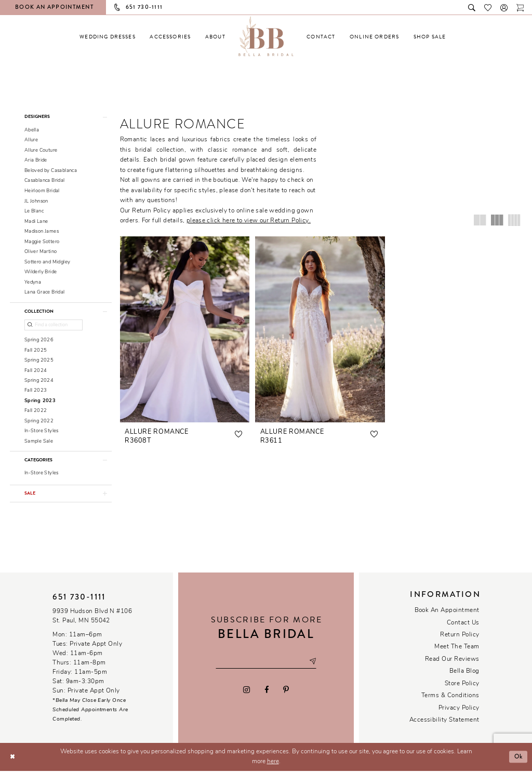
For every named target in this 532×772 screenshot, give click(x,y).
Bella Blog (464, 672)
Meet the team (457, 648)
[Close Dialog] (12, 758)
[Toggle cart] (520, 7)
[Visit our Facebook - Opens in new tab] (266, 690)
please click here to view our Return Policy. (249, 221)
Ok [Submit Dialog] (518, 757)
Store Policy (462, 685)
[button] (504, 7)
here (273, 763)
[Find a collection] (54, 325)
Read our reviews (452, 660)
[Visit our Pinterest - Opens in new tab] (286, 690)
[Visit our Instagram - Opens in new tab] (247, 690)
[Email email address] (266, 663)
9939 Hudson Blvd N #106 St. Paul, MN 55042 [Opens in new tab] (92, 617)
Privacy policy (459, 709)
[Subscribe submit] (313, 663)
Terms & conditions (450, 697)
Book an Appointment (447, 611)
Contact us (463, 624)
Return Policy (460, 636)
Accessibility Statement (444, 721)
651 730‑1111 (79, 598)
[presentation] (185, 329)
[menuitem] (108, 37)
